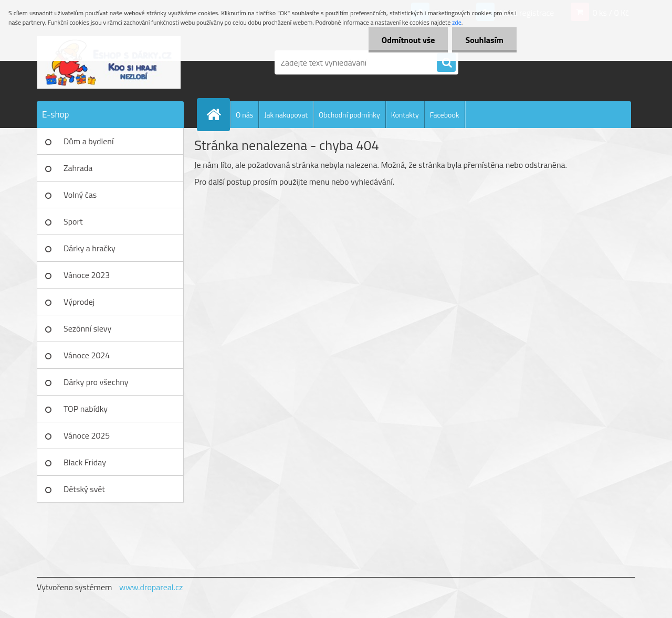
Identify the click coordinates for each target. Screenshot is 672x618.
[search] (446, 63)
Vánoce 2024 (87, 355)
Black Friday (85, 462)
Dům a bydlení (88, 141)
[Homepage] (218, 114)
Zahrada (78, 168)
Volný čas (80, 195)
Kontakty (405, 115)
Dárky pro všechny (96, 382)
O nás (244, 115)
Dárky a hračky (90, 248)
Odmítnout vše (408, 40)
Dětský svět (84, 489)
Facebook (445, 115)
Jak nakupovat (286, 115)
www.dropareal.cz (151, 587)
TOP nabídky (86, 409)
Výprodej (79, 302)
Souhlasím (484, 40)
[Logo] (109, 62)
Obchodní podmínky (349, 115)
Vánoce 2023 (87, 275)
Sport (73, 221)
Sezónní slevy (87, 328)
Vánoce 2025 (87, 435)
